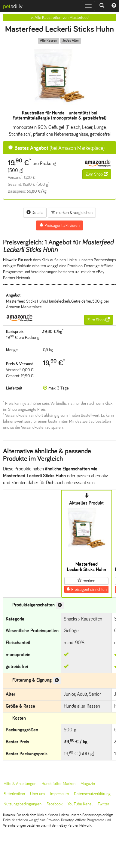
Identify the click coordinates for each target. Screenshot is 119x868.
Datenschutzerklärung (92, 794)
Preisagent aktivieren (59, 225)
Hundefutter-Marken (58, 784)
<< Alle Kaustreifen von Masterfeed (60, 18)
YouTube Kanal (80, 804)
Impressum (59, 794)
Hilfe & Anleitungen (20, 784)
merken (86, 581)
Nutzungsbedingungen (23, 804)
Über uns (38, 794)
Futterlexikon (14, 794)
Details (35, 212)
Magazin (88, 784)
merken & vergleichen (72, 212)
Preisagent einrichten (86, 589)
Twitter (103, 804)
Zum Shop (97, 174)
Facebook (55, 804)
